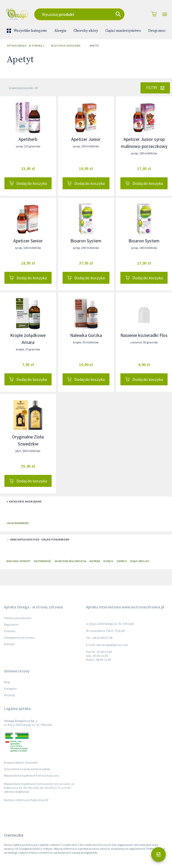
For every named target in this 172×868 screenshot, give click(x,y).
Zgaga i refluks (139, 561)
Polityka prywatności (18, 618)
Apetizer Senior (28, 241)
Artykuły (10, 695)
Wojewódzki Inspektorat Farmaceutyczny (32, 775)
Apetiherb (28, 139)
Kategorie (10, 688)
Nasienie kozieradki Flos (144, 335)
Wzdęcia (108, 561)
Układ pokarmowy (18, 523)
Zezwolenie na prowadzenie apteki (27, 769)
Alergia (60, 31)
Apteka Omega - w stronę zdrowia (24, 46)
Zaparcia (121, 561)
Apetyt (94, 46)
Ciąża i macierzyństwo (123, 31)
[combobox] (79, 14)
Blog (7, 682)
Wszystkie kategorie (27, 31)
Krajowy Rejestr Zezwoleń (21, 762)
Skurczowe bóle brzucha (70, 561)
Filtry (155, 88)
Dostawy (10, 631)
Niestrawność (42, 561)
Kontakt (9, 644)
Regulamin (11, 624)
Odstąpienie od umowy (19, 637)
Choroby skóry (86, 31)
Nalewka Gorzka (86, 335)
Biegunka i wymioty (19, 561)
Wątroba (95, 561)
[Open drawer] (165, 14)
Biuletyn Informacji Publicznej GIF (26, 800)
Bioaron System (86, 241)
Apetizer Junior (86, 139)
